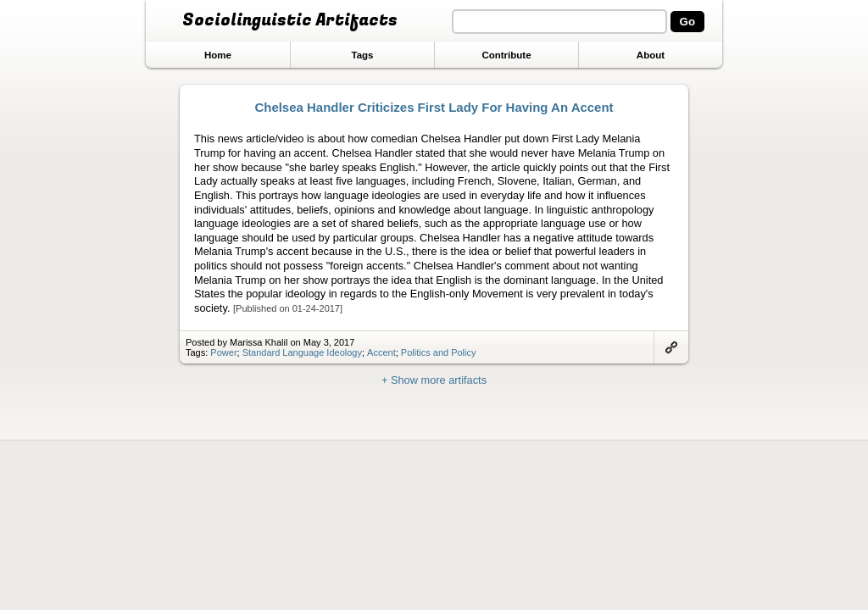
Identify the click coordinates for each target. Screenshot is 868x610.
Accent (381, 352)
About (651, 55)
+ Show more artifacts (434, 380)
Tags (362, 55)
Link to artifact (671, 347)
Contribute (506, 55)
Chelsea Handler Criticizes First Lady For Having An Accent (434, 107)
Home (218, 55)
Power (223, 352)
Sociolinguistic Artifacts (290, 20)
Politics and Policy (439, 352)
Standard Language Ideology (302, 352)
